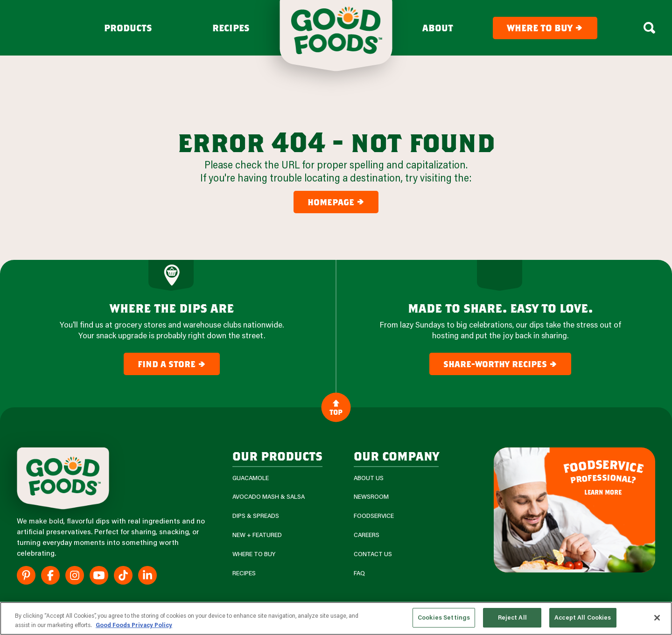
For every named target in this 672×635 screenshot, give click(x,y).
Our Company (396, 456)
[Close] (657, 618)
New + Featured (257, 535)
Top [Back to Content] (336, 407)
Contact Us (373, 554)
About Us (369, 478)
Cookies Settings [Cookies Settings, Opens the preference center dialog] (444, 617)
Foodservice (374, 516)
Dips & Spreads (256, 516)
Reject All (512, 617)
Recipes (231, 28)
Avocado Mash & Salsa (269, 497)
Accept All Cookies (583, 617)
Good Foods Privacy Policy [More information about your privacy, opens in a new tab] (134, 625)
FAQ (359, 573)
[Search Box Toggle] (649, 28)
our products (277, 456)
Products (128, 28)
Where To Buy (254, 554)
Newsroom (371, 497)
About (438, 28)
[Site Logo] (63, 478)
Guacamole (251, 478)
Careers (367, 535)
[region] (336, 618)
